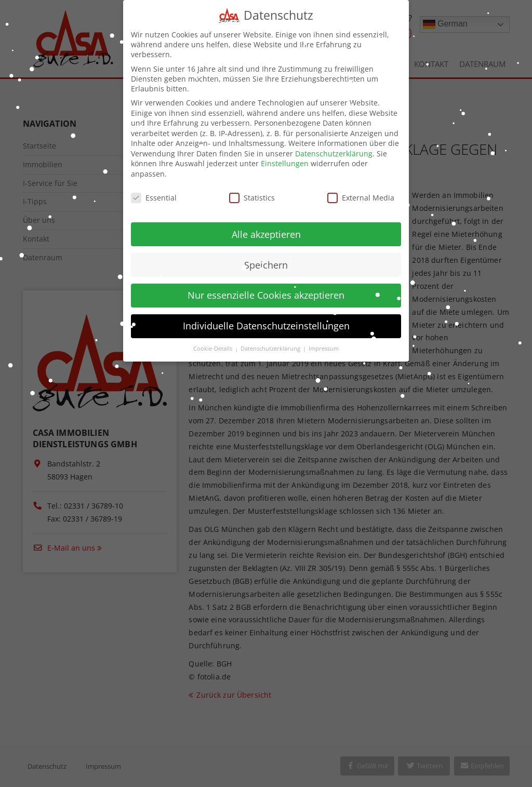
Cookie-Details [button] (214, 341)
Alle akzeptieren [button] (266, 226)
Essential (154, 190)
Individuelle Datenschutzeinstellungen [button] (266, 318)
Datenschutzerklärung (334, 146)
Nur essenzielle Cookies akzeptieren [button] (266, 288)
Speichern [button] (266, 257)
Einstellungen (285, 156)
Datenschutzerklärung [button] (271, 341)
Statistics (252, 190)
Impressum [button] (324, 341)
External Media (361, 190)
